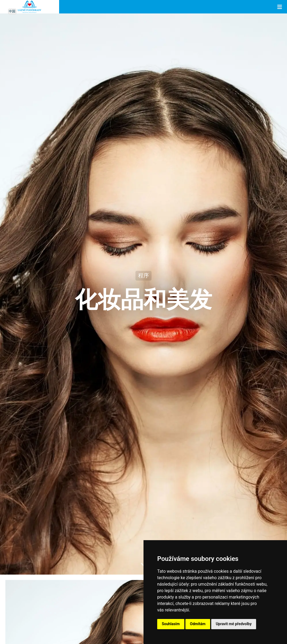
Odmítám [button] (198, 624)
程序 (143, 276)
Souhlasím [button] (171, 624)
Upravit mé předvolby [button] (234, 624)
